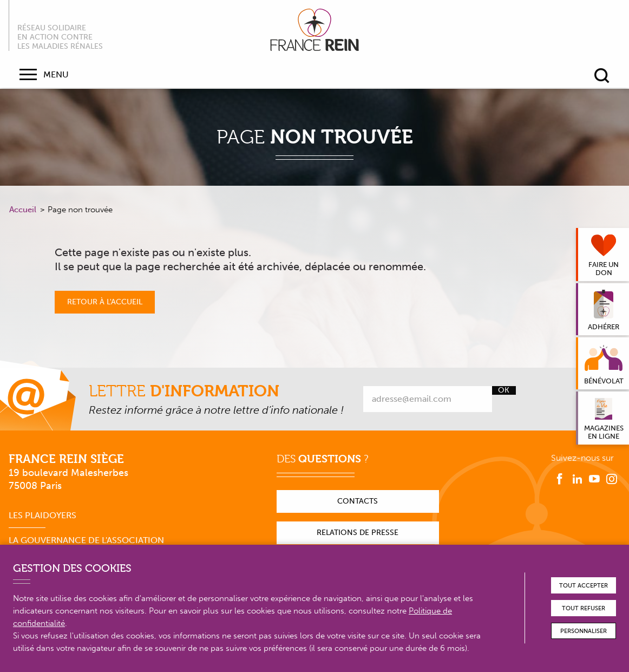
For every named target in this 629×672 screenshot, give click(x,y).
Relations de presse (358, 533)
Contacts (358, 501)
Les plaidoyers (42, 515)
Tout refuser (584, 608)
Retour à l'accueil (105, 302)
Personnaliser (584, 631)
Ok (504, 390)
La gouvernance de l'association (86, 540)
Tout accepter (584, 586)
